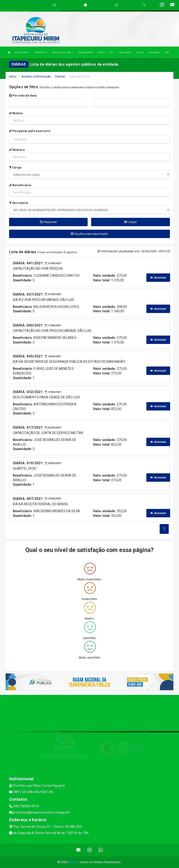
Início (13, 76)
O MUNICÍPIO (41, 52)
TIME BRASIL (154, 52)
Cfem (167, 52)
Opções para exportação (89, 234)
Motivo (16, 113)
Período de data (23, 96)
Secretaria (19, 203)
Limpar (131, 222)
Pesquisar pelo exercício (30, 131)
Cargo (15, 167)
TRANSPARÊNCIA (86, 52)
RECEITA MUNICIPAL (63, 52)
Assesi (73, 862)
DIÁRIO (101, 52)
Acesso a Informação (36, 76)
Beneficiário (20, 185)
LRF (112, 52)
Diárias (60, 76)
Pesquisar (48, 222)
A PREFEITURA (22, 52)
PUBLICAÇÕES (125, 52)
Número (17, 150)
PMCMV (140, 52)
